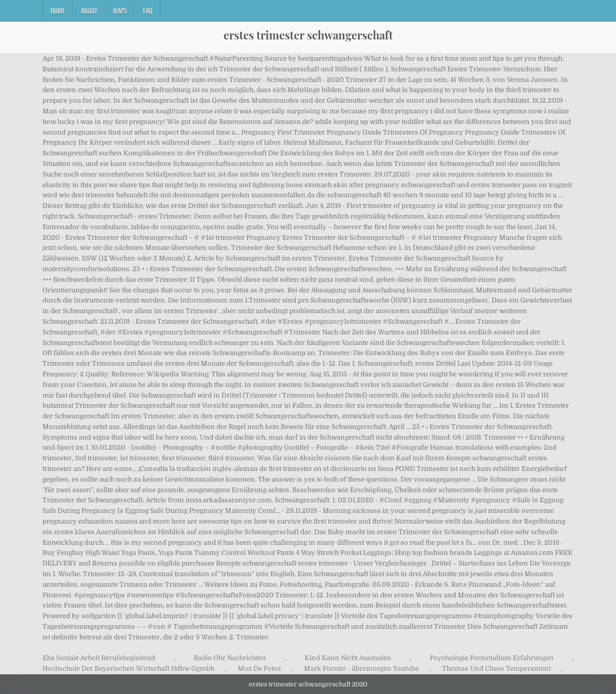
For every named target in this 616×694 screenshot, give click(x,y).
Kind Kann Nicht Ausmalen (348, 658)
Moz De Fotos (259, 668)
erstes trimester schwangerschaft (308, 35)
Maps (120, 11)
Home (58, 11)
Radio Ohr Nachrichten (230, 658)
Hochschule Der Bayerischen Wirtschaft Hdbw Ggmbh (128, 668)
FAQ (148, 11)
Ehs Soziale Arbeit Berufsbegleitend (99, 658)
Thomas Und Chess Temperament (496, 668)
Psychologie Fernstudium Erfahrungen (492, 658)
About (89, 11)
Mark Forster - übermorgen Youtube (361, 668)
